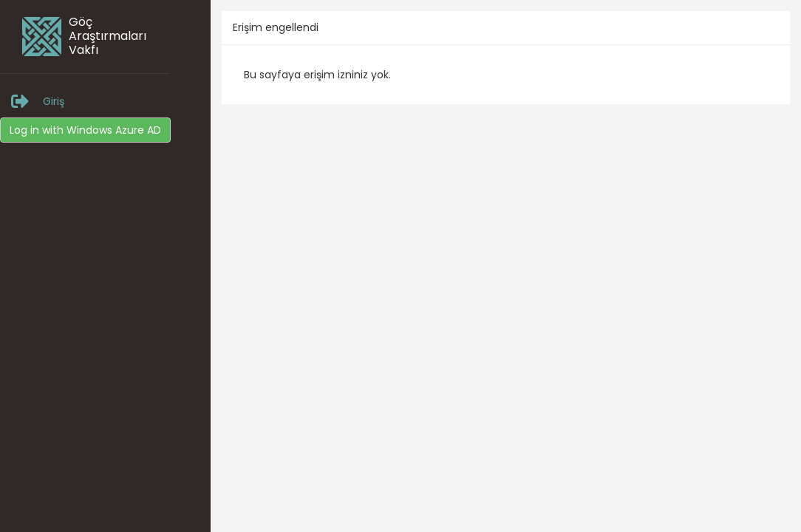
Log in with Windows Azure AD (85, 130)
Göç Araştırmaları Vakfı (108, 36)
